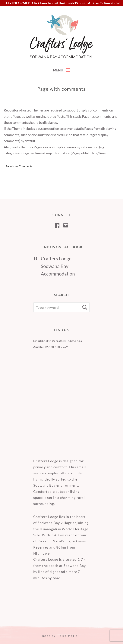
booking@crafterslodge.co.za (62, 341)
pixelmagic (69, 636)
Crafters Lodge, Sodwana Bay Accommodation (58, 266)
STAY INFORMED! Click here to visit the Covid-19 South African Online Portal (62, 3)
